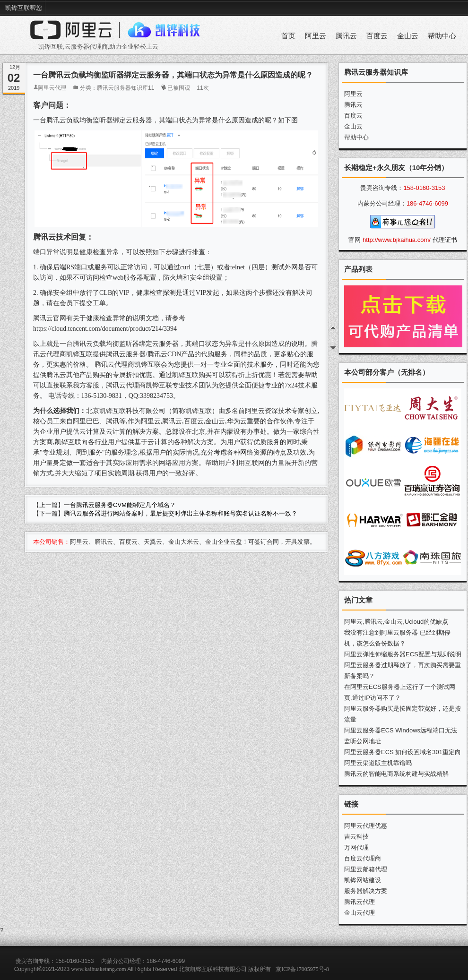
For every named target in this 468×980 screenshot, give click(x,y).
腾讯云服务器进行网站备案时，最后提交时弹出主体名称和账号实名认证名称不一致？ (181, 513)
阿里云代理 (52, 88)
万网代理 (356, 847)
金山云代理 (360, 913)
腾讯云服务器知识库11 (126, 88)
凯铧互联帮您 (24, 8)
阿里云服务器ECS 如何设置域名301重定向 (403, 752)
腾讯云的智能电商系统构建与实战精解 (396, 774)
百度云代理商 (363, 858)
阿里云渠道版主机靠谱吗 (378, 763)
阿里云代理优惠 (366, 826)
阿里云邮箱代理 (366, 869)
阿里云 (316, 36)
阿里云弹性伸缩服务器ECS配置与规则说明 (403, 654)
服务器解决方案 (366, 891)
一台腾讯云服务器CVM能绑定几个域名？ (120, 505)
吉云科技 (356, 837)
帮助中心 (442, 36)
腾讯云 (346, 36)
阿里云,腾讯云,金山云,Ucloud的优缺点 (396, 622)
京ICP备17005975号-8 (302, 969)
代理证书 (445, 240)
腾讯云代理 (360, 902)
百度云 (377, 36)
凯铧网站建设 (363, 880)
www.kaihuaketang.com (99, 969)
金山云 (408, 36)
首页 (288, 36)
